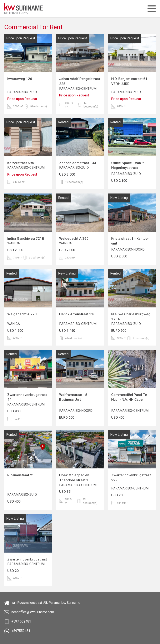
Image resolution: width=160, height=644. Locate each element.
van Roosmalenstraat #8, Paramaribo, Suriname (42, 603)
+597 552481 (18, 622)
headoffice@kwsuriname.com (29, 612)
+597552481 (17, 631)
